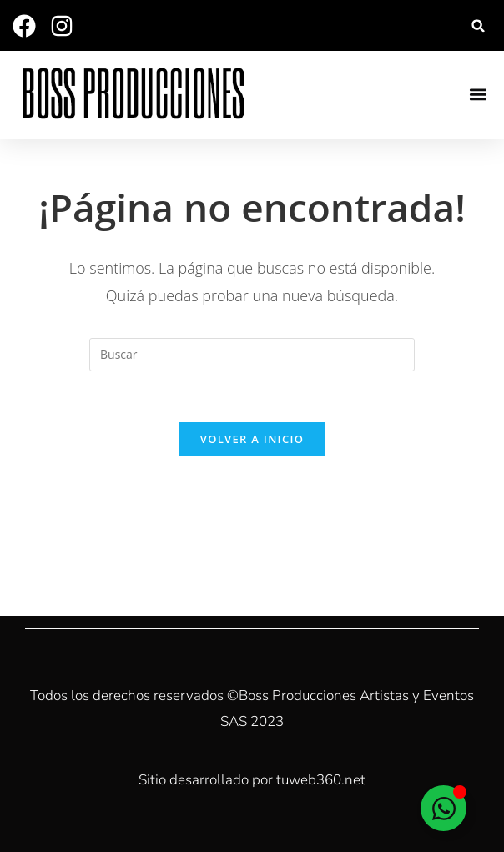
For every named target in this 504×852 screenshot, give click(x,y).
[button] (479, 25)
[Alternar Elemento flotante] (444, 808)
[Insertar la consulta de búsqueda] (252, 355)
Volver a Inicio (252, 439)
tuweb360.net (321, 780)
